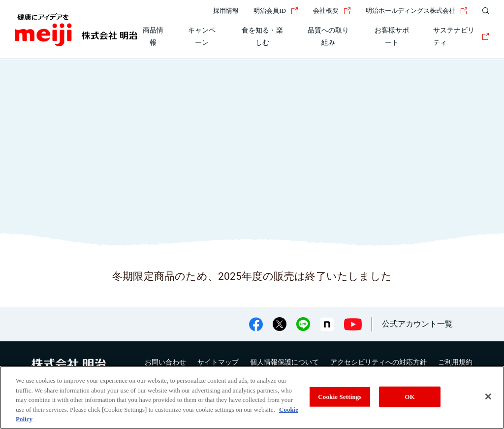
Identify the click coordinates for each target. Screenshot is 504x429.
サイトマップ (218, 362)
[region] (252, 397)
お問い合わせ (165, 362)
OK (409, 397)
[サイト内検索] (483, 11)
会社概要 (332, 11)
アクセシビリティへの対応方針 (378, 362)
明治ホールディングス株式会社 (417, 11)
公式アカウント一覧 (417, 324)
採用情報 (226, 11)
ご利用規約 (455, 362)
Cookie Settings (340, 397)
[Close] (488, 396)
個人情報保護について (284, 362)
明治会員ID (276, 11)
